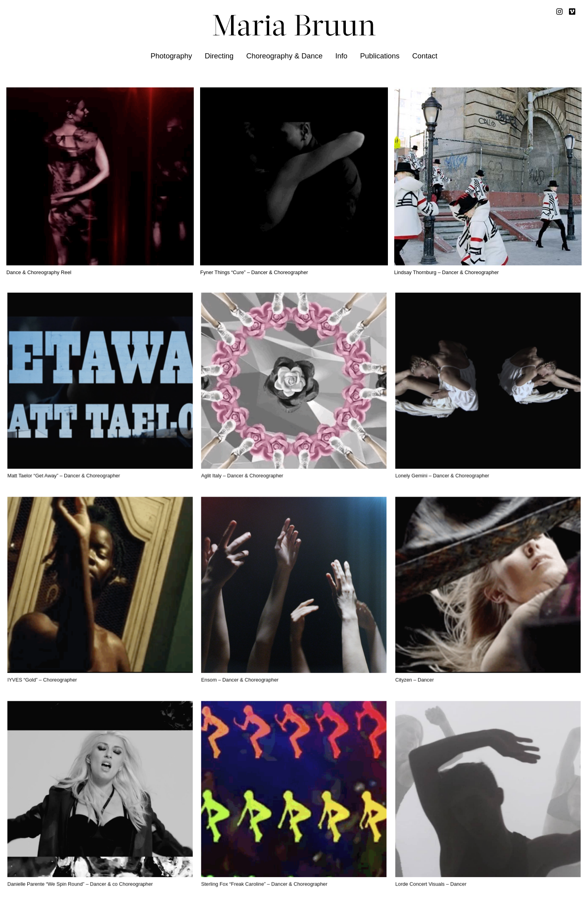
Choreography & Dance (284, 56)
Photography (171, 56)
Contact (425, 56)
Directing (219, 56)
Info (341, 56)
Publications (380, 56)
